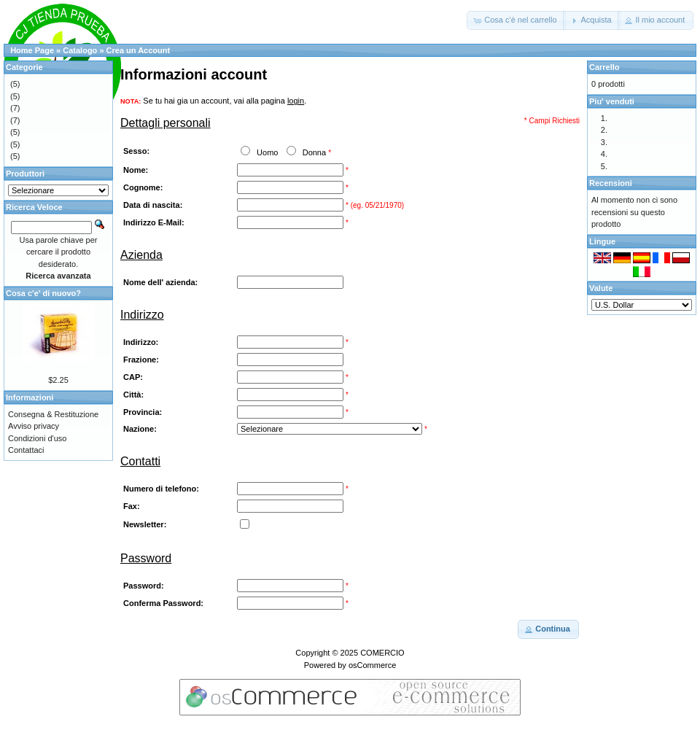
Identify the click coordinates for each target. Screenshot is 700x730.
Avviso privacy (34, 426)
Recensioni (611, 183)
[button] (516, 20)
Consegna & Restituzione (53, 414)
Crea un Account (139, 50)
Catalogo (80, 50)
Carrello (604, 67)
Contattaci (26, 450)
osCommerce (372, 665)
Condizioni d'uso (37, 438)
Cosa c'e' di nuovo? (43, 293)
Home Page (32, 50)
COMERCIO (382, 653)
